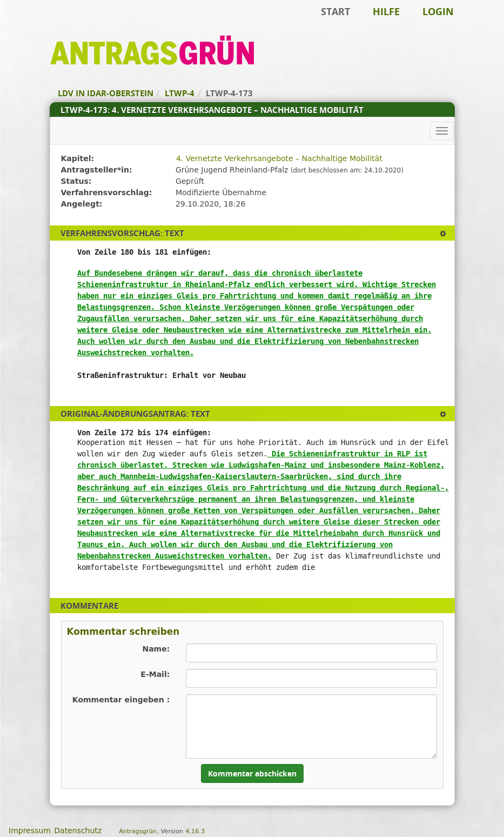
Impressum (30, 831)
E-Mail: (155, 674)
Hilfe (386, 11)
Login (438, 11)
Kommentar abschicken (252, 773)
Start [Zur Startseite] (335, 11)
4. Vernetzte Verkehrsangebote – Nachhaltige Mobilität (279, 158)
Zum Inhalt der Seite (45, 25)
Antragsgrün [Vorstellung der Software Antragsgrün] (137, 831)
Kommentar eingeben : (121, 700)
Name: (156, 649)
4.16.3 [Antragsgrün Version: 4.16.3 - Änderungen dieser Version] (195, 831)
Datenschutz (78, 831)
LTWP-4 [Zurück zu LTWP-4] (180, 93)
